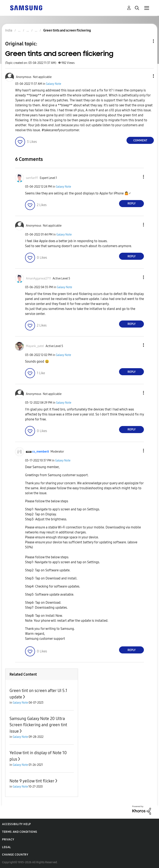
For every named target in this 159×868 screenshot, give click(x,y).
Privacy (8, 839)
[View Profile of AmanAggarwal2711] (38, 279)
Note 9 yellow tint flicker (32, 781)
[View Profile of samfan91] (32, 178)
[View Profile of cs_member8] (40, 452)
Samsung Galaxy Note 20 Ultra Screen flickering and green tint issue (38, 725)
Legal (7, 847)
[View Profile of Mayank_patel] (35, 346)
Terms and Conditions (20, 832)
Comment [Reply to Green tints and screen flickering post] (140, 140)
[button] (147, 76)
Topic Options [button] (146, 41)
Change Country (15, 855)
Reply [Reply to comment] (132, 203)
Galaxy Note (53, 84)
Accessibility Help (16, 824)
